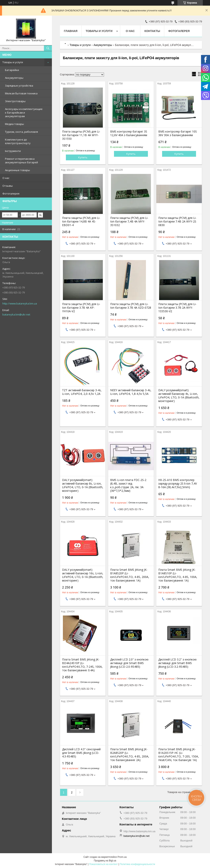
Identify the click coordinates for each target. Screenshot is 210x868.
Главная (71, 31)
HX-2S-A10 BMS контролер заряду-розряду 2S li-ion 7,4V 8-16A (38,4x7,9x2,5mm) (178, 484)
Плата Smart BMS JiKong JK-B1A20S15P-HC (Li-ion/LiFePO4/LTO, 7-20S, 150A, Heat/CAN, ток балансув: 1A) (179, 755)
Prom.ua (122, 857)
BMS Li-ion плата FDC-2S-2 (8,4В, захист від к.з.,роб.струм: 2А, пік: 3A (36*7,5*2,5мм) (128, 485)
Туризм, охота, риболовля (21, 132)
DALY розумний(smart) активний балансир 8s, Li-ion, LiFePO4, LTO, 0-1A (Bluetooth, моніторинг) (83, 485)
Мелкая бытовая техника (21, 93)
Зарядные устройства (19, 86)
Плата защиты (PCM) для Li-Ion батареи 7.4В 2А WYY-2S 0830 (177, 221)
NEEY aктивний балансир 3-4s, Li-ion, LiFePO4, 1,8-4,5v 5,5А (131, 392)
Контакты (152, 31)
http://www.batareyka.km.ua (20, 303)
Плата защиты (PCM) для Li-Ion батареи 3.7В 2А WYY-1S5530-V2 (177, 308)
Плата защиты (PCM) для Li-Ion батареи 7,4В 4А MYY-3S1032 (129, 221)
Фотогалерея (11, 194)
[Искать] (48, 48)
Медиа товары (14, 124)
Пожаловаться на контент (103, 864)
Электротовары (15, 101)
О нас (6, 178)
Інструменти (13, 151)
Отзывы (8, 186)
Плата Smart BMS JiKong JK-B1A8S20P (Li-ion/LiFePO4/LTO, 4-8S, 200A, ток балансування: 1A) (130, 575)
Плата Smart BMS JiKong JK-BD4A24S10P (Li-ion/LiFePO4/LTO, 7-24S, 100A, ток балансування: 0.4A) (82, 665)
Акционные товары (17, 170)
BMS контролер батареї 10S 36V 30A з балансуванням (178, 133)
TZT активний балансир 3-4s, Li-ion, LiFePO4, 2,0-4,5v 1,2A (82, 392)
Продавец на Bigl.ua (105, 861)
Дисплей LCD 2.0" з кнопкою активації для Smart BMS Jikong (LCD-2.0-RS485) (129, 663)
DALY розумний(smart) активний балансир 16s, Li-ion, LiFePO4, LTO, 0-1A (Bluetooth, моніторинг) (83, 575)
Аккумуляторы (14, 78)
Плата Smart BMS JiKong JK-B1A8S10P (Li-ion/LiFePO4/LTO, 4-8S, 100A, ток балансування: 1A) (178, 575)
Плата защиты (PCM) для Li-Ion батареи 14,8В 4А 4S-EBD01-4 (81, 221)
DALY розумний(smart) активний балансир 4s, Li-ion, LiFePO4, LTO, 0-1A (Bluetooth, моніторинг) (179, 396)
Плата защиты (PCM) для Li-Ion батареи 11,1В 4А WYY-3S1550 (81, 135)
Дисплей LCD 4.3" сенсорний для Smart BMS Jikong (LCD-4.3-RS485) (81, 753)
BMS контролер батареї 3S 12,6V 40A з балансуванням (129, 133)
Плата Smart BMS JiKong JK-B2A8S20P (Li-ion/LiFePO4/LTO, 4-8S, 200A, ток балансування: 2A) (130, 755)
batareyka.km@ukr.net (16, 314)
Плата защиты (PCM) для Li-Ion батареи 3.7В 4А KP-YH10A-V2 (81, 308)
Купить (83, 157)
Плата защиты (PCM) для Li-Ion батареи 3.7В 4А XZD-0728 (131, 306)
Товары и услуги (13, 62)
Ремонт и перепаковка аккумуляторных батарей (21, 161)
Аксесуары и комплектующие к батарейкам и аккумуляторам (24, 113)
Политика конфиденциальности (137, 864)
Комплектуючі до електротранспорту (18, 141)
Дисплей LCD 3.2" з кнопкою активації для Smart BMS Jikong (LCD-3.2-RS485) (177, 663)
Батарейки (12, 70)
